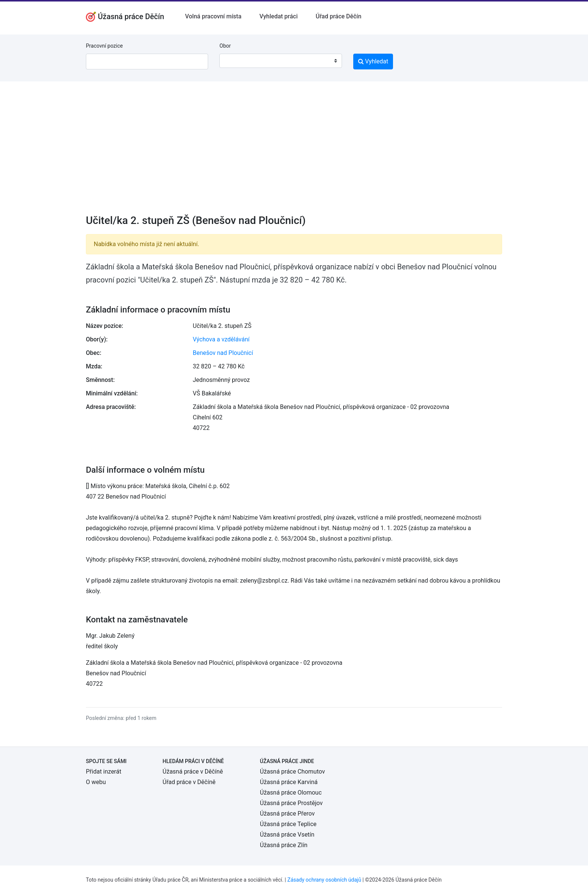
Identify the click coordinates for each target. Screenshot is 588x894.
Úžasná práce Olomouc (291, 793)
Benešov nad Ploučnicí (223, 353)
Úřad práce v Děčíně (189, 782)
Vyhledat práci (279, 16)
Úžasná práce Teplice (288, 824)
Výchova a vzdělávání (221, 339)
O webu (96, 782)
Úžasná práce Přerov (287, 814)
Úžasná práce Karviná (289, 782)
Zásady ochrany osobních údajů (324, 880)
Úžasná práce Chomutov (292, 772)
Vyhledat (373, 61)
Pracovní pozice (104, 46)
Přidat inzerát (103, 772)
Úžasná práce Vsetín (287, 835)
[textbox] (235, 61)
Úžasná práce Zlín (284, 845)
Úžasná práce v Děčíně (193, 772)
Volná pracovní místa (213, 16)
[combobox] (280, 61)
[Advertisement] (294, 153)
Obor (225, 46)
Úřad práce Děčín (339, 16)
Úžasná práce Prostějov (291, 803)
